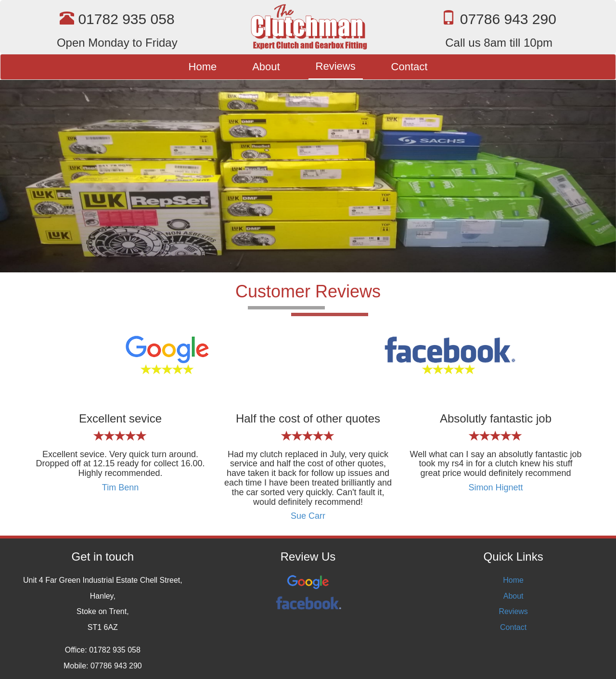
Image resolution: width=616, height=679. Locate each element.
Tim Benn (120, 487)
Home (203, 67)
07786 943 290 (508, 19)
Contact (410, 67)
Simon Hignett (495, 487)
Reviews (336, 66)
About (266, 67)
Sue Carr (308, 516)
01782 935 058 (126, 19)
